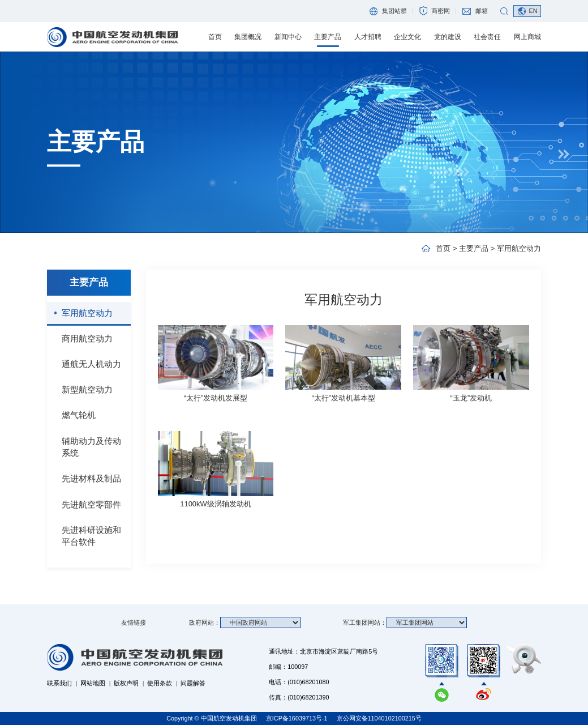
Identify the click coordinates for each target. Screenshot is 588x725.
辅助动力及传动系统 (91, 447)
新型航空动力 (87, 389)
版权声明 (126, 683)
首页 (215, 37)
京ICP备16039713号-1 (298, 718)
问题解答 (193, 683)
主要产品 (328, 37)
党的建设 (448, 37)
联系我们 (59, 683)
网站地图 (93, 683)
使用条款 (160, 683)
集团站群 (394, 11)
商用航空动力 (87, 338)
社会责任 (487, 37)
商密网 (441, 11)
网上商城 (527, 37)
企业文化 (407, 37)
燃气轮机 (79, 415)
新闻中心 (288, 37)
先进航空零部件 (91, 504)
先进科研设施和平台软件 (91, 536)
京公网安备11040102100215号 (379, 718)
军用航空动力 (87, 313)
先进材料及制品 (91, 478)
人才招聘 (368, 37)
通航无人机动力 (91, 364)
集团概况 (248, 37)
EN (533, 11)
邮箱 (482, 11)
